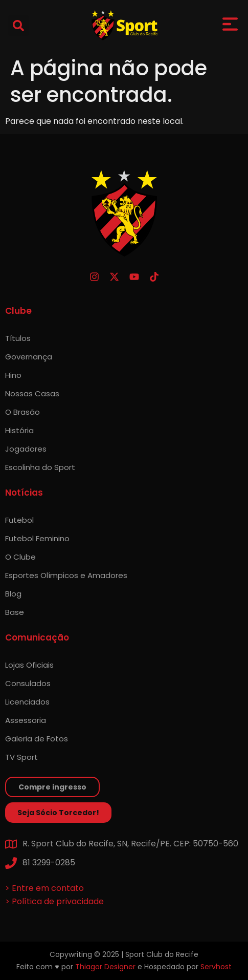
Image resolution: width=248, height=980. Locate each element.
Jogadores (26, 449)
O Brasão (22, 412)
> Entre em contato (44, 888)
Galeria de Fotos (37, 739)
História (19, 430)
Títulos (18, 338)
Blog (13, 594)
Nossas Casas (32, 393)
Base (15, 612)
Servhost (216, 967)
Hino (13, 375)
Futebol (19, 520)
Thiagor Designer (105, 967)
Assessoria (26, 720)
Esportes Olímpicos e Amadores (66, 575)
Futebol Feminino (37, 538)
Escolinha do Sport (40, 467)
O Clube (20, 557)
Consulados (28, 683)
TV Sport (21, 757)
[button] (18, 26)
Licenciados (27, 702)
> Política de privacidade (54, 901)
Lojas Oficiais (29, 665)
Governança (29, 357)
